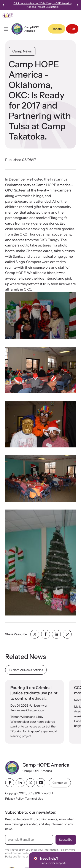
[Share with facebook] (46, 634)
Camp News (22, 51)
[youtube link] (41, 783)
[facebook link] (10, 783)
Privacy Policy (14, 799)
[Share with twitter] (35, 634)
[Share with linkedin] (56, 634)
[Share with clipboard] (67, 634)
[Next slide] (78, 5)
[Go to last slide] (3, 5)
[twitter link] (30, 783)
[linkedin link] (20, 783)
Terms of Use (34, 799)
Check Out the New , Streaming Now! (28, 5)
